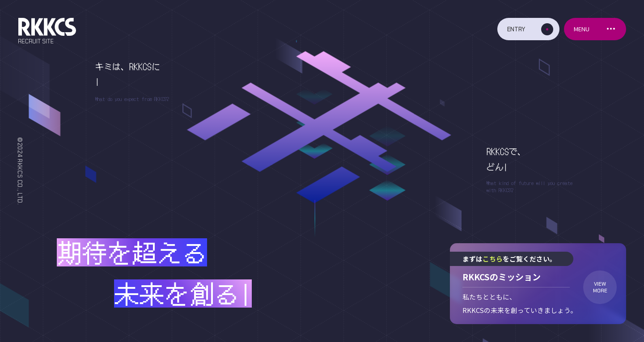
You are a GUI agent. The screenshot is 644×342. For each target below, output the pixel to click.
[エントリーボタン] (528, 29)
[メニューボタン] (595, 29)
